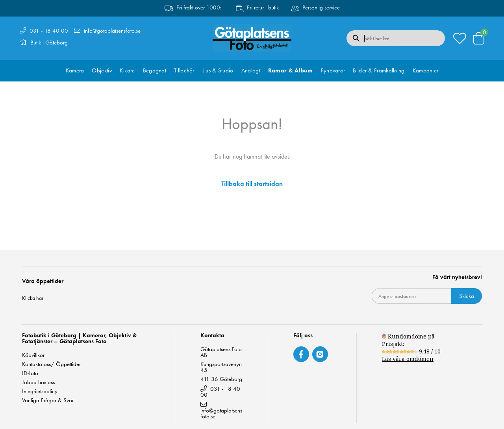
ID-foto (30, 373)
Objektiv (102, 70)
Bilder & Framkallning (379, 70)
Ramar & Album (291, 70)
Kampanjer (426, 70)
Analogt (251, 70)
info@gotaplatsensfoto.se (112, 31)
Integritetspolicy (40, 391)
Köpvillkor (33, 355)
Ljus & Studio (218, 70)
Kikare (127, 70)
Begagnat (155, 70)
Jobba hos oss (38, 382)
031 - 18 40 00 (49, 31)
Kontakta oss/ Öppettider (51, 364)
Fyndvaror (333, 70)
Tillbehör (184, 70)
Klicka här (33, 298)
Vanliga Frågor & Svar (48, 400)
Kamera (75, 70)
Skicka (467, 296)
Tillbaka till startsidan (252, 184)
